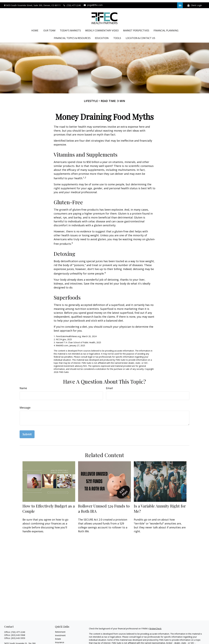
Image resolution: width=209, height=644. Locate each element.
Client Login (195, 3)
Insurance (60, 640)
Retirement (60, 630)
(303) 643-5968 (18, 633)
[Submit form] (27, 432)
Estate (58, 637)
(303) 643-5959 (18, 636)
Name (23, 386)
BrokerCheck (155, 626)
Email (109, 386)
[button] (35, 28)
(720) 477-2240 (72, 3)
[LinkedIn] (180, 3)
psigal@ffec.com (93, 3)
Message (25, 405)
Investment (60, 633)
